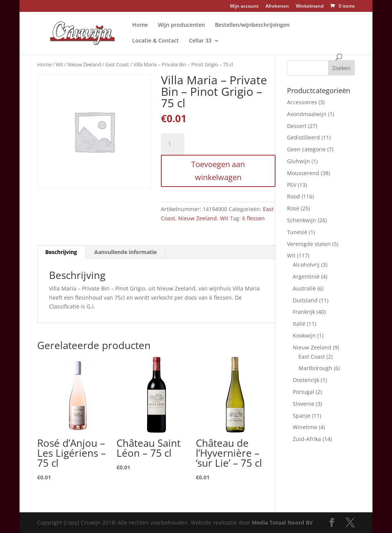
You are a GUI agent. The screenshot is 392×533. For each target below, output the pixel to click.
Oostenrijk (306, 380)
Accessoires (302, 102)
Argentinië (306, 276)
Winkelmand (310, 7)
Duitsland (305, 300)
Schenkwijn (302, 220)
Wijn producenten (181, 25)
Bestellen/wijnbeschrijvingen (252, 25)
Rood (294, 196)
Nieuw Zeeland (84, 64)
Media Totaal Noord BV (282, 522)
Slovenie (303, 404)
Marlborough (315, 368)
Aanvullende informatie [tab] (125, 252)
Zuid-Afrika (307, 439)
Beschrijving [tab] (61, 252)
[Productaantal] (172, 144)
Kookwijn (304, 335)
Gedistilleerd (303, 137)
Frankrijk (304, 312)
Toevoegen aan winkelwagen (218, 171)
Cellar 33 (200, 41)
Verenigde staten (309, 244)
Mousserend (303, 173)
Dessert (297, 126)
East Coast (117, 64)
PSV (292, 185)
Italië (299, 324)
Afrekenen (277, 7)
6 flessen (253, 218)
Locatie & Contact (156, 41)
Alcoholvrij (306, 265)
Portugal (303, 392)
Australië (304, 288)
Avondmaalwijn (307, 114)
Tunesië (297, 232)
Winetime (305, 427)
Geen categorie (306, 149)
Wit (59, 64)
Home (140, 25)
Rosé (293, 208)
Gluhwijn (299, 161)
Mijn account (244, 7)
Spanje (302, 416)
